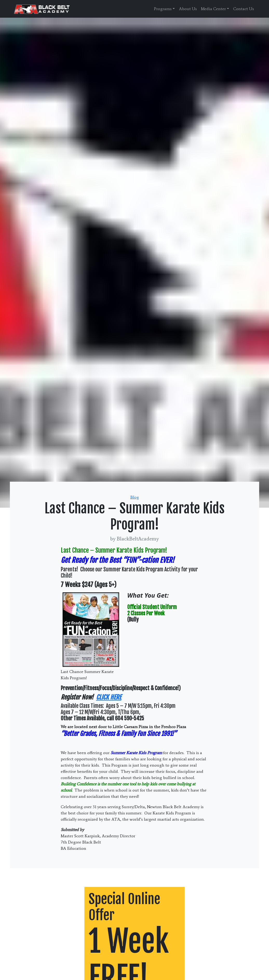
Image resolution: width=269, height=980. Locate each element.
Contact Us (244, 9)
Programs (163, 9)
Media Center (213, 9)
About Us (188, 9)
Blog (135, 497)
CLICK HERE (109, 697)
